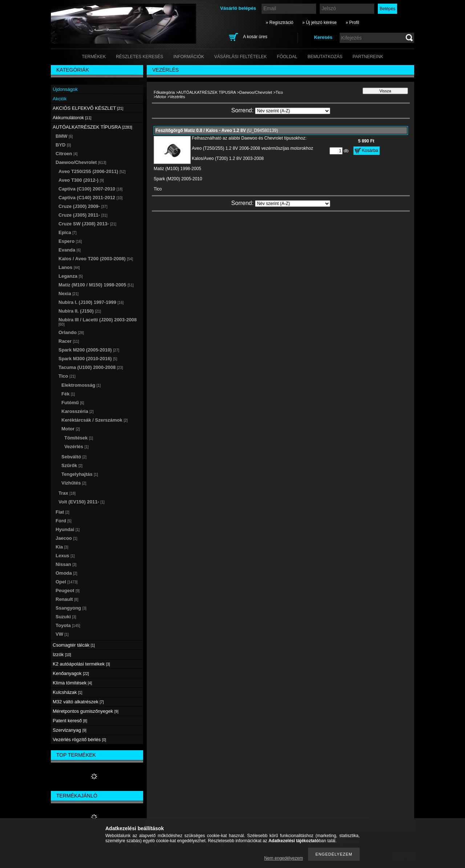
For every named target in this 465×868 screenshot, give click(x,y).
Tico (279, 92)
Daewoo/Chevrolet (256, 92)
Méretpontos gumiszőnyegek (86, 711)
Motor (161, 97)
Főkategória (164, 92)
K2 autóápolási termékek (81, 664)
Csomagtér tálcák (74, 645)
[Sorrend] (293, 111)
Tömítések (79, 438)
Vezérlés (76, 447)
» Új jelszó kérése (320, 23)
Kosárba (370, 150)
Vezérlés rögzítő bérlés (79, 740)
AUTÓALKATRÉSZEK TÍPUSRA (207, 92)
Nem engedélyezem (284, 858)
